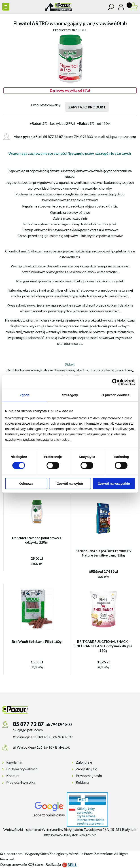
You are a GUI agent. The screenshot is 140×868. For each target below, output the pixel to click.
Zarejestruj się (86, 769)
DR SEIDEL (79, 30)
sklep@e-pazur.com (121, 137)
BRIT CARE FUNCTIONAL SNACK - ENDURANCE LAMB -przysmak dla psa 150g (103, 646)
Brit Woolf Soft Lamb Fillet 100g (37, 641)
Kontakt (13, 776)
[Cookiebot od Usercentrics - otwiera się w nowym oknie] (115, 382)
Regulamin (14, 762)
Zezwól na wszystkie (114, 483)
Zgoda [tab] (25, 395)
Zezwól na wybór (70, 483)
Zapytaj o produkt (87, 107)
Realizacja (61, 864)
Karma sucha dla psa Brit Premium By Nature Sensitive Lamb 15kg (103, 553)
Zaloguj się (84, 762)
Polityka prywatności (22, 769)
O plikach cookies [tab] (116, 395)
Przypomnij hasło (89, 776)
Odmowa (26, 483)
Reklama (82, 782)
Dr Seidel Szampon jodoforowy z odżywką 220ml (37, 540)
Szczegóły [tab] (70, 395)
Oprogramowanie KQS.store (21, 864)
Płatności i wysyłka (21, 782)
